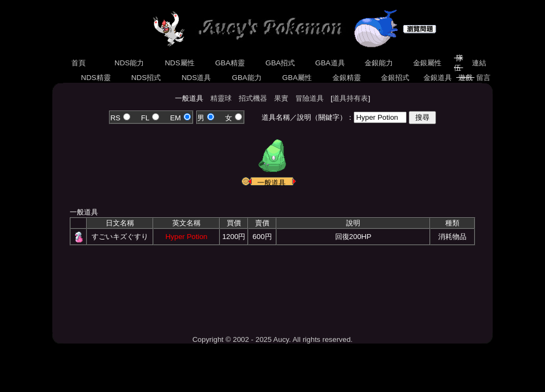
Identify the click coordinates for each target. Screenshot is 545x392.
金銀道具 (438, 78)
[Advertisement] (272, 286)
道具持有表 (350, 98)
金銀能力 (379, 63)
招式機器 (253, 98)
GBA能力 (247, 78)
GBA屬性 (297, 78)
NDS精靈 (96, 78)
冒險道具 (310, 98)
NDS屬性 (180, 63)
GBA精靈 (230, 63)
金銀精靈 (346, 78)
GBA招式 (280, 63)
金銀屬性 (427, 63)
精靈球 (221, 98)
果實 (281, 98)
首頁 (78, 63)
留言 (484, 78)
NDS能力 (129, 63)
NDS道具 (197, 78)
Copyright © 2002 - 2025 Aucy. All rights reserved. (272, 339)
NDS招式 (146, 78)
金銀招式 (395, 78)
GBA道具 (330, 63)
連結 (479, 63)
